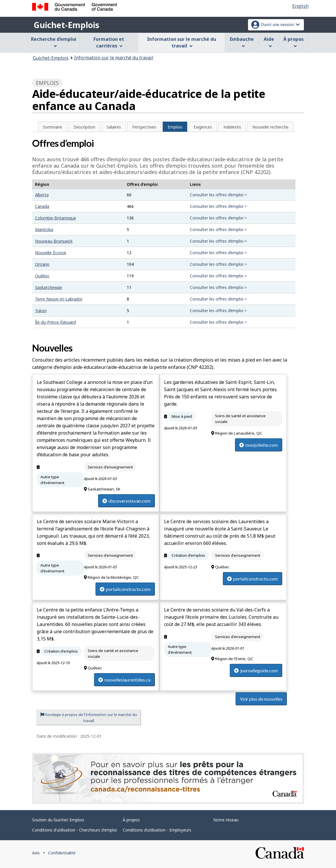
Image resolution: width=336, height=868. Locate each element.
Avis (36, 853)
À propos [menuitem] (293, 42)
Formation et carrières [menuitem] (109, 42)
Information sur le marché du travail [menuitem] (182, 42)
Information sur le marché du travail (114, 58)
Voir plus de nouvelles (261, 699)
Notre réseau (226, 820)
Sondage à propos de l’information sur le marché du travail (89, 717)
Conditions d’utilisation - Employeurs (157, 830)
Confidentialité (62, 853)
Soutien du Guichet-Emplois (58, 820)
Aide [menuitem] (269, 42)
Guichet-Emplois (66, 25)
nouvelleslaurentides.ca (124, 680)
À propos (131, 820)
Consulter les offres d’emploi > (218, 195)
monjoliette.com (259, 445)
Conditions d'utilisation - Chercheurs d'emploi (75, 830)
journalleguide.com (256, 670)
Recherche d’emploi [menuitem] (54, 42)
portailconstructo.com (125, 589)
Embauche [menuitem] (242, 42)
